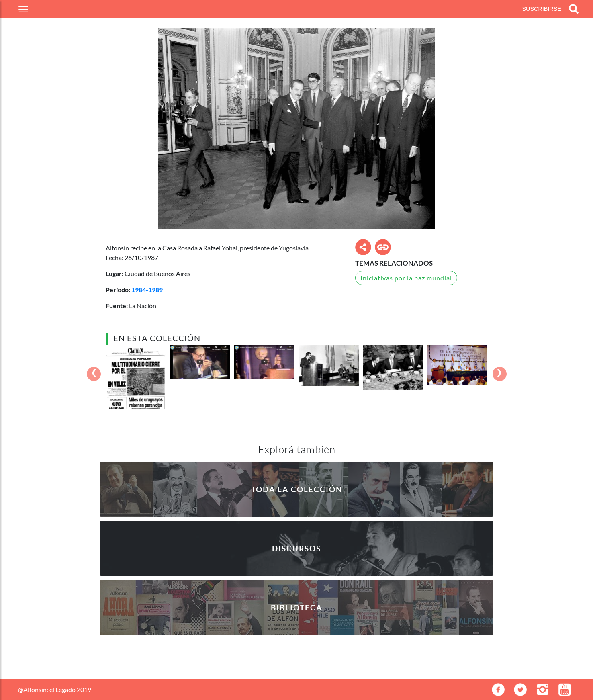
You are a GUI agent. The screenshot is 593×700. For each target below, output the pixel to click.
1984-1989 (147, 290)
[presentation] (94, 374)
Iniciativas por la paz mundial (406, 278)
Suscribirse (542, 9)
